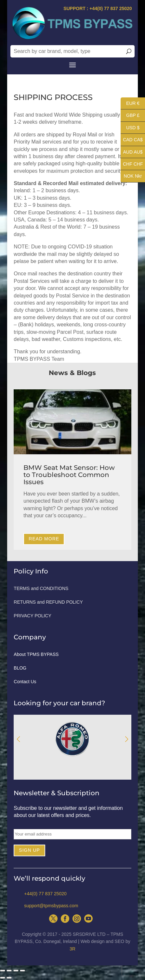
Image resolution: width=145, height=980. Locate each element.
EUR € (130, 103)
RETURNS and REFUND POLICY (48, 602)
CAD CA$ (132, 140)
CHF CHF (132, 164)
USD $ (130, 128)
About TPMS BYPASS (36, 654)
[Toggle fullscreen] (16, 971)
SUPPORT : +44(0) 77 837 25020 (98, 8)
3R (72, 949)
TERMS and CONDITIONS (41, 589)
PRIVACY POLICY (32, 616)
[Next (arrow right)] (9, 978)
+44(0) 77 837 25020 (45, 894)
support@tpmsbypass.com (51, 906)
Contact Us (25, 682)
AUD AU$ (132, 152)
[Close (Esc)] (3, 971)
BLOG (20, 668)
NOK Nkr (131, 176)
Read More (44, 539)
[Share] (9, 971)
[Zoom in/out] (22, 971)
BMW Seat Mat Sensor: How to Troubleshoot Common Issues (69, 475)
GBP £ (130, 115)
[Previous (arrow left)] (3, 978)
